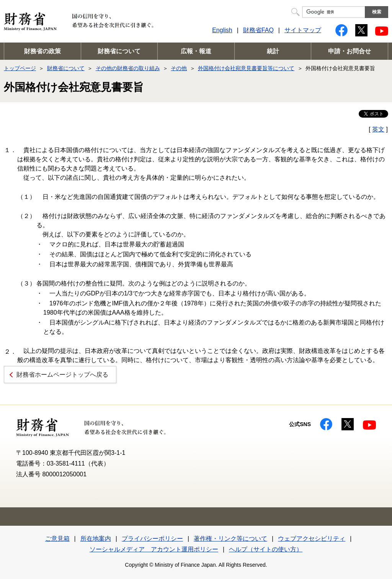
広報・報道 (196, 51)
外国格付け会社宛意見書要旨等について (246, 68)
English (222, 30)
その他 (179, 68)
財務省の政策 (42, 51)
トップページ (20, 68)
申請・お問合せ (350, 51)
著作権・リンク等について (230, 539)
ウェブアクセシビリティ (312, 539)
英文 (378, 129)
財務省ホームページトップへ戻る (62, 375)
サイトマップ (303, 30)
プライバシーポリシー (152, 539)
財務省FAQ (258, 30)
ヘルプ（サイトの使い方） (266, 549)
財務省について (119, 51)
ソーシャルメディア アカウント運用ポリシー (154, 549)
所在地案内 (96, 539)
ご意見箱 (57, 539)
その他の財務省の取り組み (128, 68)
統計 (273, 51)
